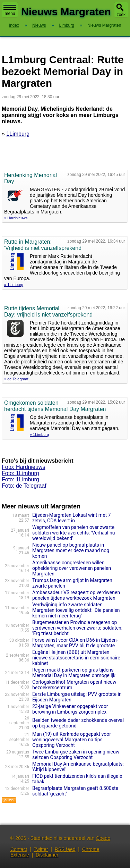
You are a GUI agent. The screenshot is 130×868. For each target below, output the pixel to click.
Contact (19, 849)
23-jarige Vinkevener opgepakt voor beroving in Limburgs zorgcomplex (70, 709)
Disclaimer (47, 855)
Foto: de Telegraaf (24, 486)
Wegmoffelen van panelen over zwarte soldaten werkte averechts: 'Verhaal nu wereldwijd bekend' (73, 533)
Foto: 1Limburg (20, 473)
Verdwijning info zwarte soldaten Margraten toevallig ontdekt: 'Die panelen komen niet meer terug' (76, 610)
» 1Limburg (14, 285)
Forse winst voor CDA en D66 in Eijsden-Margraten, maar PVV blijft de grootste (75, 643)
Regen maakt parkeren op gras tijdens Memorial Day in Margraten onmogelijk (74, 673)
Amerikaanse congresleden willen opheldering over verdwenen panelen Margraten (72, 568)
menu (10, 10)
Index (14, 25)
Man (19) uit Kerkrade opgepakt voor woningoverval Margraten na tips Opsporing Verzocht (72, 740)
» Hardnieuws (16, 218)
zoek (121, 15)
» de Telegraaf (16, 379)
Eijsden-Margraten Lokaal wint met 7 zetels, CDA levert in (72, 518)
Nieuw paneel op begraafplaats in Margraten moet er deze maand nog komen (71, 550)
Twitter (41, 849)
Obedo (103, 838)
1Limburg (18, 134)
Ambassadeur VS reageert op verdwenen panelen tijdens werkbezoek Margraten (76, 595)
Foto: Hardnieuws (23, 467)
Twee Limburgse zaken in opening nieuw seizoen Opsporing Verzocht (76, 755)
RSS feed (65, 849)
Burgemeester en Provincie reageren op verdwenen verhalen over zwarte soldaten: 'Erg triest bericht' (77, 628)
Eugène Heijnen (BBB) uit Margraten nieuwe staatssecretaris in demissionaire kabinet (76, 658)
